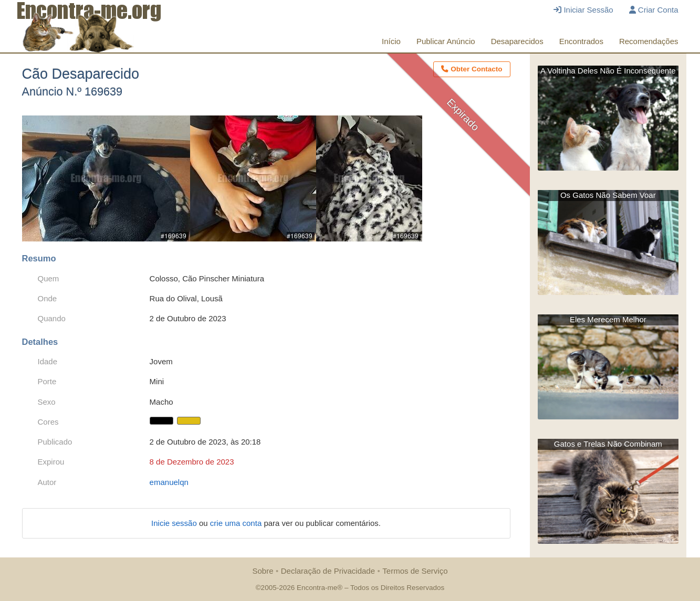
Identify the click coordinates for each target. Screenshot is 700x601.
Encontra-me (317, 588)
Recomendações (649, 41)
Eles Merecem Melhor (608, 319)
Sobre (263, 571)
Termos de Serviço (415, 571)
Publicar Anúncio (446, 41)
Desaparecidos (517, 41)
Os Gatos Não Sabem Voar (608, 195)
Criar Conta (654, 10)
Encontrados (581, 41)
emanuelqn (169, 482)
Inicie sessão (175, 523)
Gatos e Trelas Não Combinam (608, 444)
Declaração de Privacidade (328, 571)
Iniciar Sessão (583, 10)
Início (391, 41)
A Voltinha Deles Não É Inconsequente (608, 71)
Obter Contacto (472, 69)
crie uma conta (237, 523)
